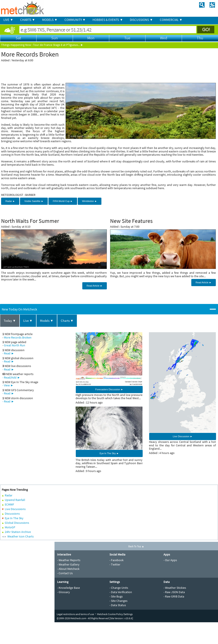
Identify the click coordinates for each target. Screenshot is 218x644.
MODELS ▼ (50, 20)
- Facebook (116, 560)
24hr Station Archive (18, 532)
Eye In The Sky (14, 518)
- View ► (8, 385)
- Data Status (118, 605)
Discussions (12, 514)
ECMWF (9, 504)
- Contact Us (65, 573)
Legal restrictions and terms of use (75, 614)
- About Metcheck (68, 569)
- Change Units (119, 588)
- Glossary (64, 592)
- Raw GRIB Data (174, 596)
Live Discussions (15, 509)
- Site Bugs (116, 596)
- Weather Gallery (68, 564)
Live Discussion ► (183, 436)
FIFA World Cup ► (63, 201)
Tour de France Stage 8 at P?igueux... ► (58, 45)
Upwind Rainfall (15, 500)
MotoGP (10, 527)
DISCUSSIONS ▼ (141, 20)
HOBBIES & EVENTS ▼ (108, 20)
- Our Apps (170, 560)
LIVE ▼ (8, 20)
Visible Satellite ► (34, 201)
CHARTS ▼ (28, 20)
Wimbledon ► (90, 201)
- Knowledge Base (69, 588)
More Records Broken (18, 337)
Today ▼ (10, 321)
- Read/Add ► (11, 377)
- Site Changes (118, 601)
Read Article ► (95, 286)
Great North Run (15, 345)
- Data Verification (121, 592)
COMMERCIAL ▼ (171, 20)
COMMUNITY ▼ (75, 20)
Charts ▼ (67, 321)
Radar (9, 495)
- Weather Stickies (175, 588)
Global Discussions (17, 523)
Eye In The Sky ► (109, 453)
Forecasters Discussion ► (109, 389)
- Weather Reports (69, 560)
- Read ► (8, 353)
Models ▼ (47, 321)
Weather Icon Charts (21, 536)
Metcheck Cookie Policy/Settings (115, 614)
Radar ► (10, 201)
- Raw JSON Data (174, 592)
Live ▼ (28, 321)
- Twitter (115, 564)
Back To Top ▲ (136, 546)
